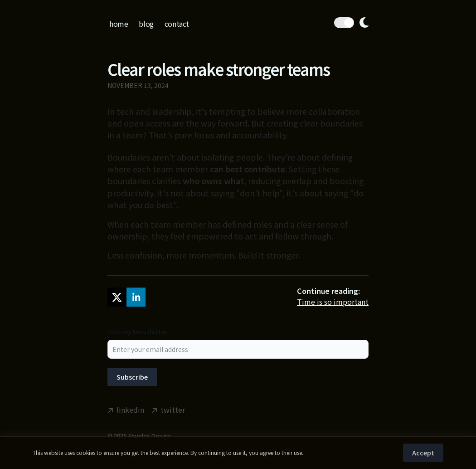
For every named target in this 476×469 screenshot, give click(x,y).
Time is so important (333, 302)
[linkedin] (136, 297)
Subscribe (132, 377)
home (119, 24)
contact (177, 24)
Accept (423, 453)
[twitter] (117, 297)
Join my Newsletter (138, 332)
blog (146, 24)
